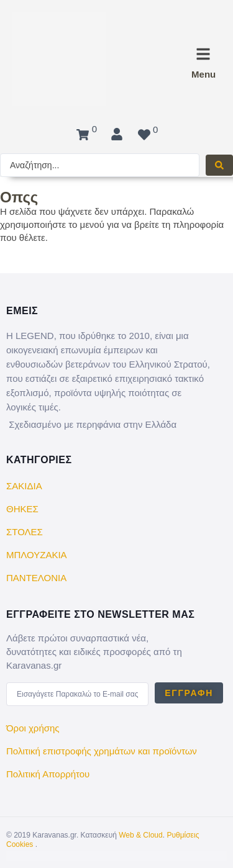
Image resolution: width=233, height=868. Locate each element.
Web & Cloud (140, 835)
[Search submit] (219, 165)
